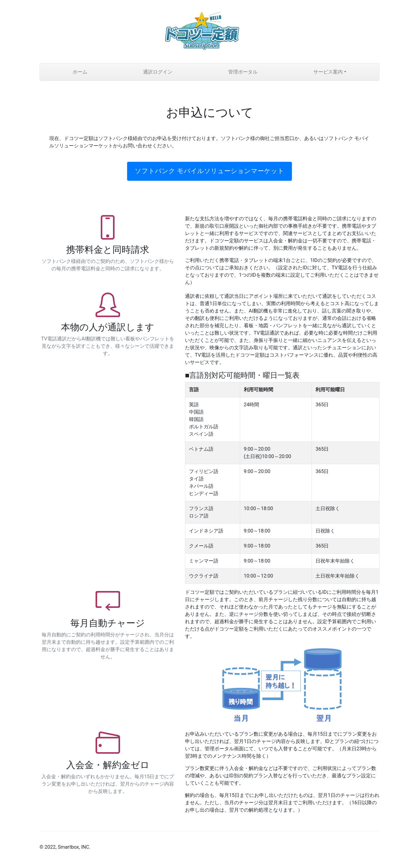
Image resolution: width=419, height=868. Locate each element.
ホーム (80, 72)
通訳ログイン (158, 72)
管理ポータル (243, 72)
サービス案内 (328, 72)
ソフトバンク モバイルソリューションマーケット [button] (209, 171)
